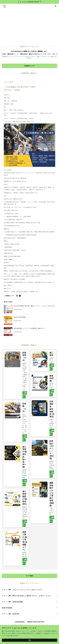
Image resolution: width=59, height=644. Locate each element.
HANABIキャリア (29, 66)
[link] (4, 6)
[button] (56, 6)
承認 (29, 640)
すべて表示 (29, 576)
